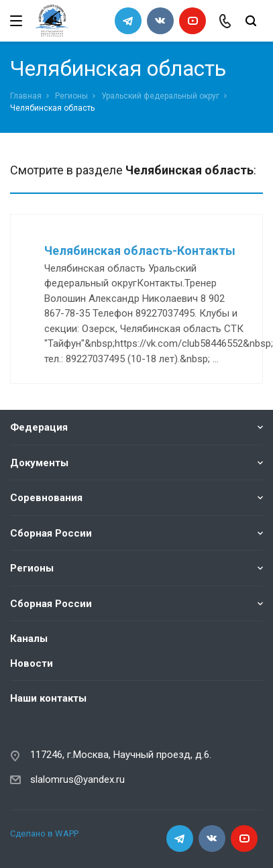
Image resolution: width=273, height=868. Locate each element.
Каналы (29, 639)
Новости (32, 663)
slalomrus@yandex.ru (77, 779)
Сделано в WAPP (44, 833)
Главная (26, 96)
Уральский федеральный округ (160, 96)
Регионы (71, 96)
